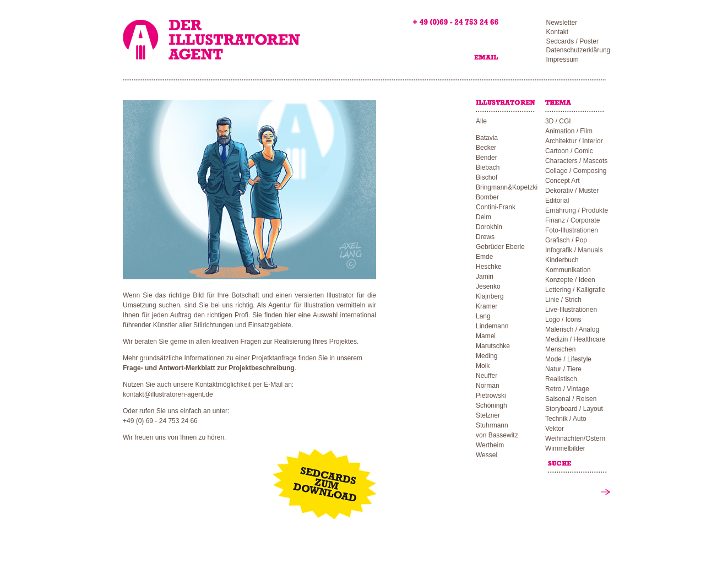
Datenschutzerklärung (578, 50)
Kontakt (558, 32)
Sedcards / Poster (572, 41)
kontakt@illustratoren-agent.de (168, 394)
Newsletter (562, 23)
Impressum (563, 59)
